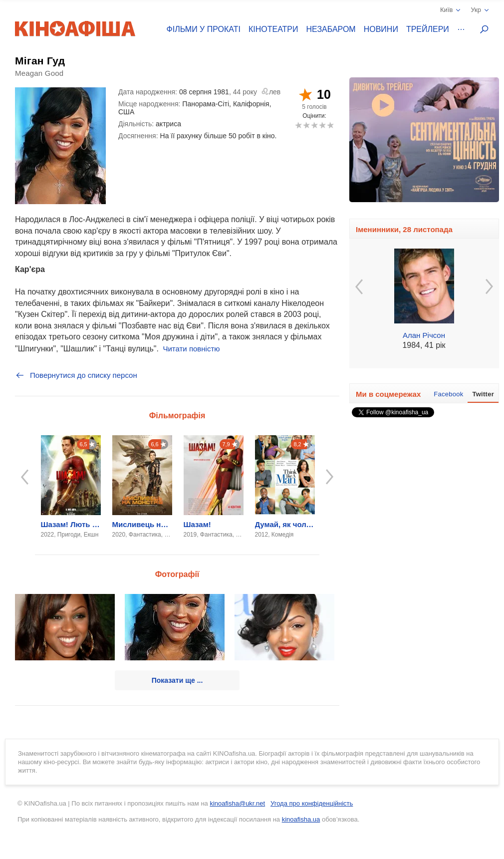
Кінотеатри (273, 29)
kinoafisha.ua (301, 819)
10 (330, 125)
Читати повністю (191, 349)
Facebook (448, 394)
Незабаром (331, 29)
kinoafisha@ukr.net (237, 803)
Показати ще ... (177, 680)
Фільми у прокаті (204, 29)
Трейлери (428, 29)
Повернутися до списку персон (76, 375)
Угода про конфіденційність (312, 803)
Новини (381, 29)
